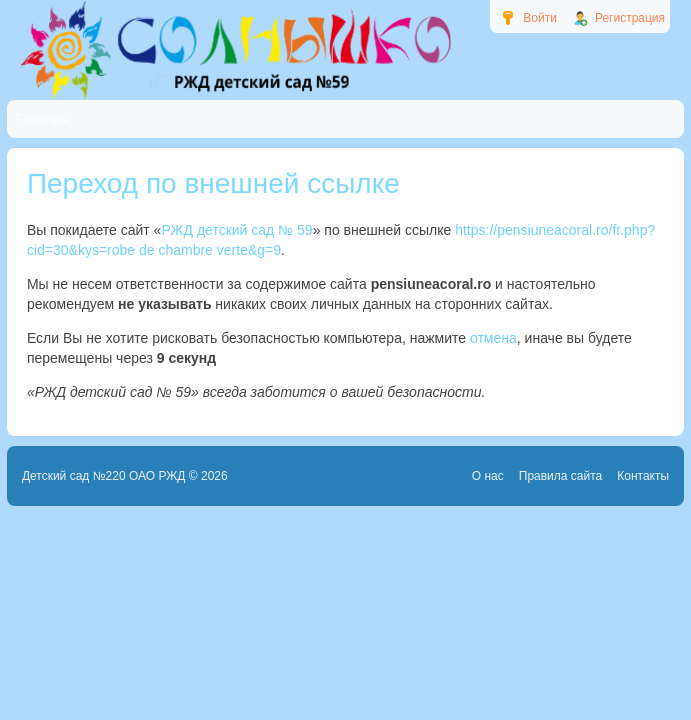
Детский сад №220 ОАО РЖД (104, 476)
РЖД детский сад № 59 (236, 230)
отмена (493, 338)
